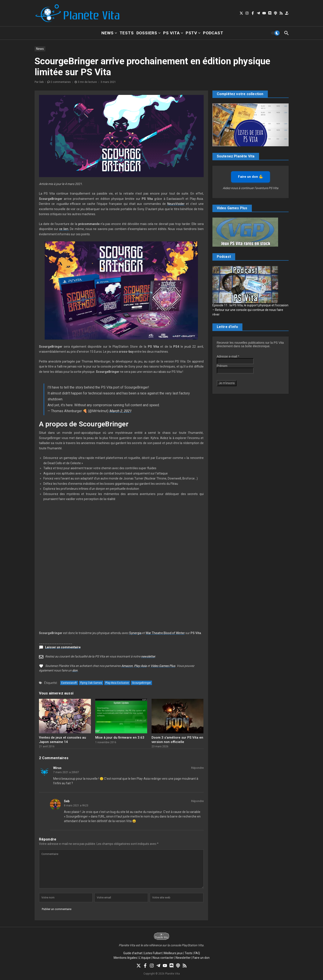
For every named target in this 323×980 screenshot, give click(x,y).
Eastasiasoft (69, 683)
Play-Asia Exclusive (117, 683)
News (109, 33)
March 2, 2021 (120, 411)
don (75, 670)
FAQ (197, 953)
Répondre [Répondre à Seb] (197, 801)
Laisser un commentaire (63, 647)
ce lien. (64, 229)
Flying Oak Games (91, 683)
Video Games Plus (163, 666)
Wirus (57, 768)
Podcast (213, 33)
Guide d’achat (133, 953)
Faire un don (201, 958)
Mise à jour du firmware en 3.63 (120, 738)
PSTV (193, 33)
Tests (127, 33)
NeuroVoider (176, 204)
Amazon (127, 666)
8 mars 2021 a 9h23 (76, 806)
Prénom (222, 366)
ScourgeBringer (141, 683)
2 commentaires (61, 82)
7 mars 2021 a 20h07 (66, 772)
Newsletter (183, 958)
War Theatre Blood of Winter (165, 633)
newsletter (148, 656)
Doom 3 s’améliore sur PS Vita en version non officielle (177, 740)
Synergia (135, 633)
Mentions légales (125, 958)
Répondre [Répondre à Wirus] (197, 768)
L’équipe (145, 958)
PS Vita (173, 33)
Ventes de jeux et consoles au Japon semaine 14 (63, 740)
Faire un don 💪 (251, 177)
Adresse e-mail (228, 356)
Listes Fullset (153, 953)
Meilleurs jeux (173, 953)
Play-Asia (140, 666)
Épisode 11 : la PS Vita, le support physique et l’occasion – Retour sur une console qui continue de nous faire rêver (250, 310)
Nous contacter (163, 958)
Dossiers (148, 33)
